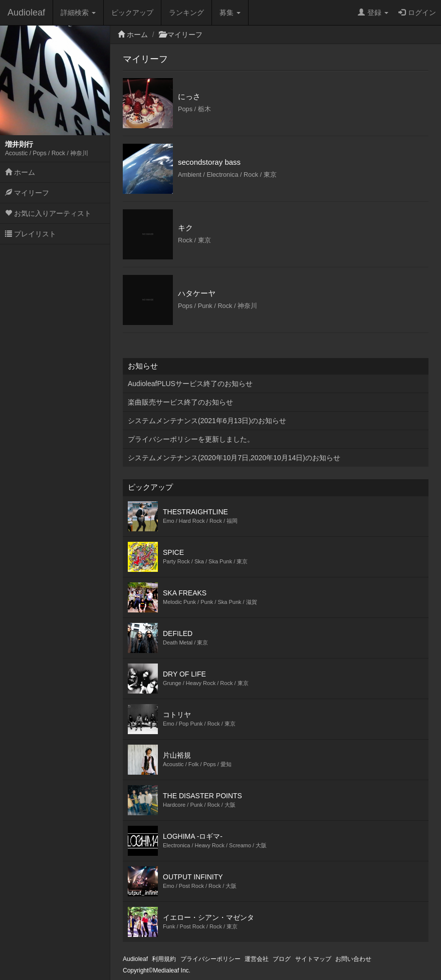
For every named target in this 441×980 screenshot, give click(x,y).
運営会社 (257, 959)
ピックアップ (132, 13)
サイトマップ (313, 959)
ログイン (417, 13)
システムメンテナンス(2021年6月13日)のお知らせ (207, 421)
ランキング (186, 13)
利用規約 (164, 959)
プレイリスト (31, 234)
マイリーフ (27, 193)
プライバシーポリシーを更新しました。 (191, 439)
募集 (230, 13)
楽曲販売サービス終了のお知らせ (180, 402)
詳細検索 (78, 13)
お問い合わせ (353, 959)
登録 (373, 13)
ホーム (20, 172)
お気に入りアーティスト (48, 213)
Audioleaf (26, 13)
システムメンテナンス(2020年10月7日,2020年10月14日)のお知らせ (234, 458)
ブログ (282, 959)
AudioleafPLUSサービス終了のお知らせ (190, 384)
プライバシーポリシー (210, 959)
